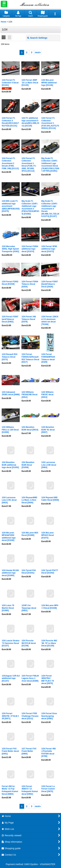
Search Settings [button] (37, 38)
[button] (4, 4)
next (38, 52)
